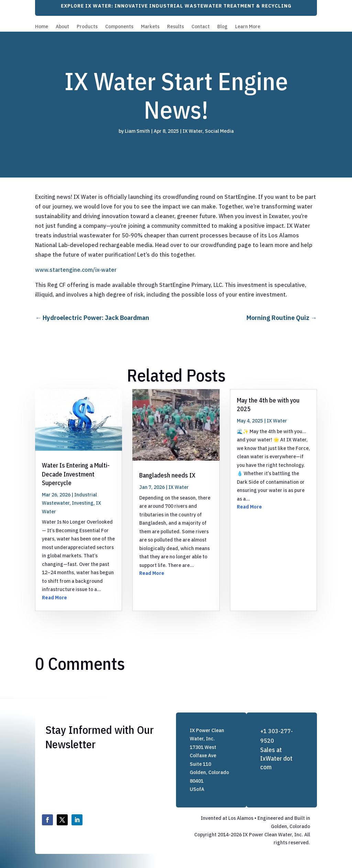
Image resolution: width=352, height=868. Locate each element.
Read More (54, 598)
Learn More (248, 27)
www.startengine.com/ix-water (76, 270)
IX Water (192, 131)
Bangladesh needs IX (167, 475)
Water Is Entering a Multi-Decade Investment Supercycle (76, 474)
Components (119, 27)
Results (175, 27)
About (62, 27)
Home (42, 27)
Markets (150, 27)
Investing (83, 503)
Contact (201, 27)
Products (87, 27)
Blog (222, 27)
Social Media (219, 131)
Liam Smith (137, 131)
